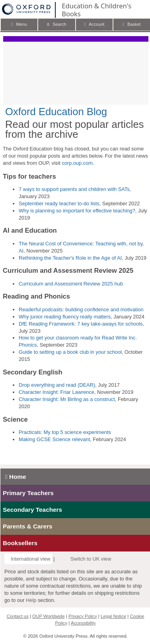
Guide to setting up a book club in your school (70, 352)
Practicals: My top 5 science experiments (65, 432)
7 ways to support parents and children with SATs (74, 189)
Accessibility (83, 623)
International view (31, 559)
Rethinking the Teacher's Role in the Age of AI (70, 258)
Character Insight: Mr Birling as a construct (67, 399)
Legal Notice (113, 616)
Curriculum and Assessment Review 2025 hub (71, 284)
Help (31, 600)
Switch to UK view (91, 559)
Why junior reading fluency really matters (65, 317)
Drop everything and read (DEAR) (57, 385)
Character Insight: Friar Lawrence (56, 392)
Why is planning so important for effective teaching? (77, 211)
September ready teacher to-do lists (59, 203)
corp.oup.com (77, 163)
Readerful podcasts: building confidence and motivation (81, 309)
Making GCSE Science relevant (54, 439)
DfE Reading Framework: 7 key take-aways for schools (81, 324)
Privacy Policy (83, 616)
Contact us (18, 616)
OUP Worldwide (49, 616)
